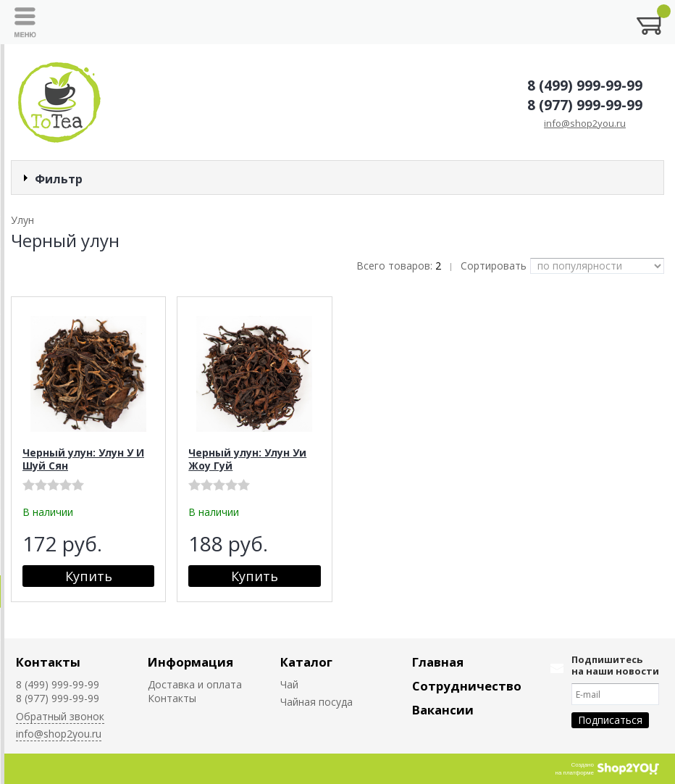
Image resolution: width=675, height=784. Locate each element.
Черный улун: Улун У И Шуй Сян (83, 459)
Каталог (306, 662)
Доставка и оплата (195, 684)
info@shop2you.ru (585, 123)
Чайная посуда (316, 702)
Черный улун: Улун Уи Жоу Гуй (247, 459)
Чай (289, 684)
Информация (190, 662)
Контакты (48, 662)
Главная (438, 662)
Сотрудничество (467, 686)
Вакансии (443, 710)
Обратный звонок (60, 716)
